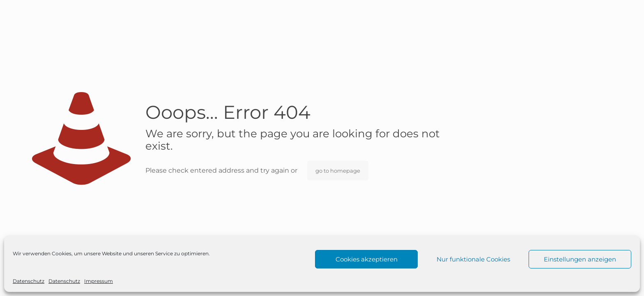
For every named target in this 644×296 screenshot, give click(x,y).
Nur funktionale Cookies (473, 259)
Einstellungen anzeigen (580, 259)
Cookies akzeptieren (367, 259)
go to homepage (338, 171)
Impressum (99, 281)
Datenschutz (29, 281)
